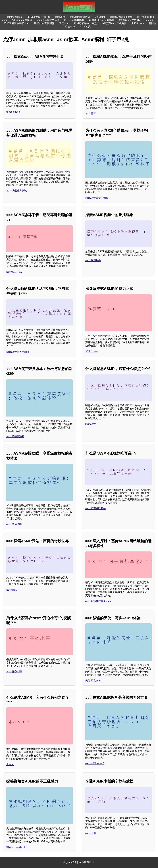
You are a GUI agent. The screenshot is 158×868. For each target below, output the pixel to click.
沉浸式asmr (92, 351)
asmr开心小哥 (14, 672)
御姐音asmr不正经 (17, 847)
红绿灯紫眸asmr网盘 (85, 23)
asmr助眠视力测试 (17, 191)
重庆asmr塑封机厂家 (39, 17)
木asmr (10, 764)
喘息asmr (91, 424)
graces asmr (13, 112)
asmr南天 (85, 27)
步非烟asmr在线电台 (130, 20)
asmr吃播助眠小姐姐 (121, 17)
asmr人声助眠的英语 (48, 20)
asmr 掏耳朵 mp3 (95, 763)
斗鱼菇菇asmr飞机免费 (114, 23)
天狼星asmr (138, 23)
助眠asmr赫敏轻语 (80, 17)
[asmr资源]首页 (14, 17)
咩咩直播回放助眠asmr (17, 23)
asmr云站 (12, 590)
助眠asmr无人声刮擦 (18, 352)
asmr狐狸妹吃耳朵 (96, 508)
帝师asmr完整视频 (22, 20)
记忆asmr (100, 17)
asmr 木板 (91, 833)
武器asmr (64, 23)
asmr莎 (150, 20)
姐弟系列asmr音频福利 (102, 20)
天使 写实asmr (93, 681)
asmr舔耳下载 (14, 272)
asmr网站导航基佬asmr (98, 601)
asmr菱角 (60, 17)
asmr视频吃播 (93, 260)
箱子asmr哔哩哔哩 (74, 20)
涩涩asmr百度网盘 (44, 23)
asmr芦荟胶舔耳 (15, 436)
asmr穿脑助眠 (14, 524)
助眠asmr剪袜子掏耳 (97, 198)
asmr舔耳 (91, 114)
